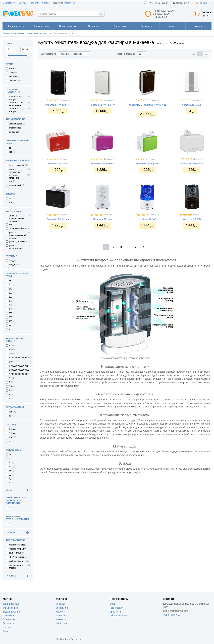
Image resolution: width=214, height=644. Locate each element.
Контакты (61, 619)
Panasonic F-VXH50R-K (58, 105)
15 (10, 459)
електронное (15, 128)
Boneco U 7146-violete (102, 164)
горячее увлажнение (15, 171)
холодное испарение (14, 177)
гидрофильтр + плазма (16, 566)
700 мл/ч (13, 433)
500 (10, 313)
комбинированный (18, 561)
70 (10, 479)
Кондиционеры (11, 604)
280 (10, 326)
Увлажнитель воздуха (15, 98)
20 (10, 463)
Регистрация (116, 608)
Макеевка (70, 3)
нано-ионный (15, 185)
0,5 (10, 354)
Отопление (9, 616)
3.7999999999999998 (19, 358)
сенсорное (14, 132)
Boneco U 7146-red (58, 164)
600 (10, 309)
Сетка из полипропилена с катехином (17, 219)
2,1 (10, 378)
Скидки (46, 3)
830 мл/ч (13, 429)
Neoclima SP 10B (192, 219)
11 (10, 455)
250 (10, 305)
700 (10, 285)
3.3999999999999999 (19, 370)
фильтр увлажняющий (16, 247)
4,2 (10, 345)
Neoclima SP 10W (103, 219)
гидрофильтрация (17, 549)
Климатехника (20, 33)
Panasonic (14, 81)
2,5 (10, 386)
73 (10, 483)
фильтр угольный (17, 241)
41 (10, 471)
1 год (11, 261)
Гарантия (61, 616)
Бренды (23, 3)
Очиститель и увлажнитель (15, 104)
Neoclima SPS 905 (192, 105)
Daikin (12, 73)
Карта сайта (63, 623)
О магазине (9, 3)
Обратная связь (172, 615)
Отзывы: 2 (198, 215)
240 (10, 289)
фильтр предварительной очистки (17, 235)
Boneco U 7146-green (147, 164)
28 (10, 467)
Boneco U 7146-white (192, 164)
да (10, 148)
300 (10, 301)
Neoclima (13, 77)
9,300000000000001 (18, 366)
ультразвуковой (16, 165)
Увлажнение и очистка (40, 33)
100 (10, 293)
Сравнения (116, 612)
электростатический (18, 545)
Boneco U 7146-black (58, 219)
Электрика (8, 623)
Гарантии (34, 3)
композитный (15, 553)
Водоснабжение (11, 612)
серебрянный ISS (17, 229)
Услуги (6, 627)
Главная (7, 33)
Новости (61, 612)
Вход (112, 604)
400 (10, 330)
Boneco (12, 69)
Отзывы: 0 (65, 100)
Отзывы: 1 (109, 100)
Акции (6, 631)
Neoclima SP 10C (147, 219)
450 (10, 321)
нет (10, 152)
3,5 (10, 350)
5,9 (10, 362)
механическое (16, 124)
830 (10, 281)
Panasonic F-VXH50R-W (103, 105)
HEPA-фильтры (16, 557)
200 (10, 297)
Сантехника (9, 619)
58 (10, 475)
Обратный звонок (119, 616)
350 (10, 317)
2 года (12, 265)
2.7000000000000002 (19, 374)
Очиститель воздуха (14, 110)
